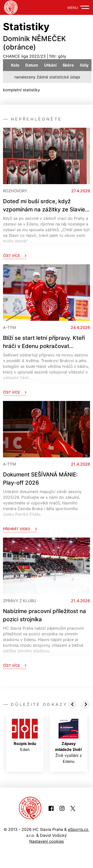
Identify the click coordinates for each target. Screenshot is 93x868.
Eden (25, 735)
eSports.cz (78, 829)
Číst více (15, 256)
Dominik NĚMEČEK (34, 39)
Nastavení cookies (46, 841)
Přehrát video (20, 529)
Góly (84, 65)
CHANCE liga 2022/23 (24, 56)
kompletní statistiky (21, 90)
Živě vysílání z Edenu (68, 741)
